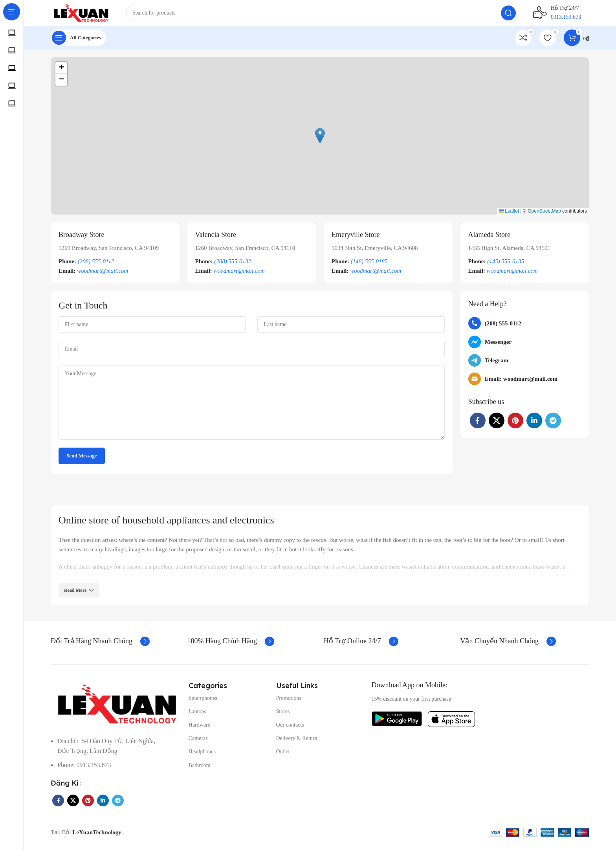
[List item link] (525, 329)
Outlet (283, 757)
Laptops (197, 717)
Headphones (202, 757)
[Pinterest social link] (515, 426)
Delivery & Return (297, 744)
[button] (320, 142)
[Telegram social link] (553, 426)
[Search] (329, 16)
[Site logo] (88, 15)
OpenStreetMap (544, 217)
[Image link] (116, 709)
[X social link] (497, 426)
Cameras (198, 744)
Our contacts (290, 730)
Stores (283, 717)
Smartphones (203, 704)
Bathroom (200, 771)
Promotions (289, 704)
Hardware (199, 730)
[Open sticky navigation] (78, 43)
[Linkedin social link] (534, 426)
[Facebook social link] (478, 426)
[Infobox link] (115, 258)
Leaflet (509, 217)
